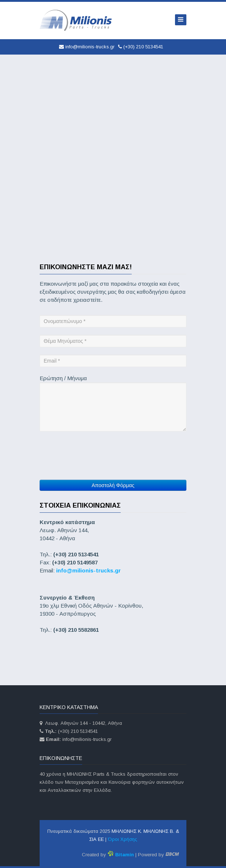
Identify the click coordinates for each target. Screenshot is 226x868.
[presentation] (95, 449)
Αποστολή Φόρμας (113, 485)
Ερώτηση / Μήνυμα (63, 378)
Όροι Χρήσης (123, 839)
